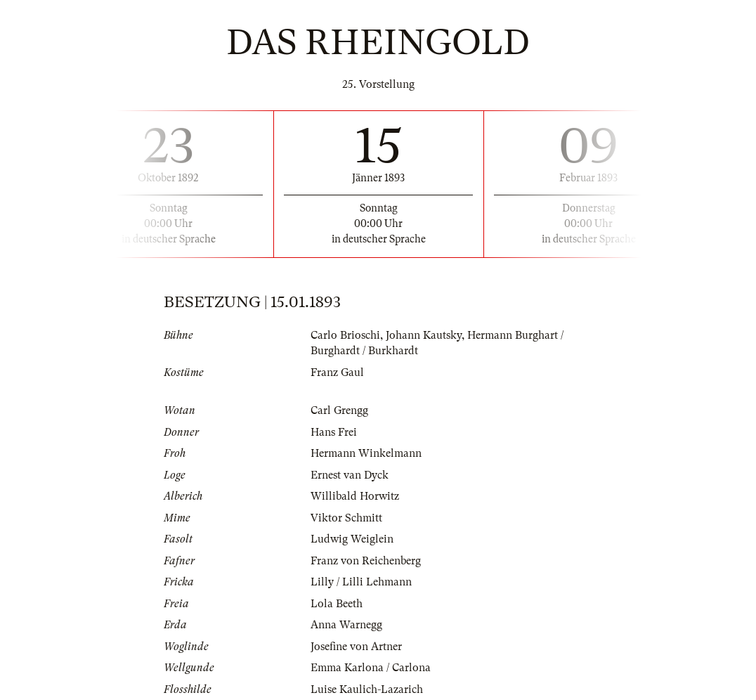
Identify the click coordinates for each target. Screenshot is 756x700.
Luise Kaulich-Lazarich (367, 689)
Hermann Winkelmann (366, 453)
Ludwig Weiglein (352, 539)
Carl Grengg (339, 410)
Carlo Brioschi (345, 335)
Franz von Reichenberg (366, 561)
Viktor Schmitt (346, 518)
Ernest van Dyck (350, 475)
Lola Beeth (337, 604)
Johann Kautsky (424, 335)
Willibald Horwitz (355, 496)
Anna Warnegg (346, 625)
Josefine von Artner (356, 647)
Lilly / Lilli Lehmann (361, 582)
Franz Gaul (337, 372)
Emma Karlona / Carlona (371, 668)
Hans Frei (334, 432)
